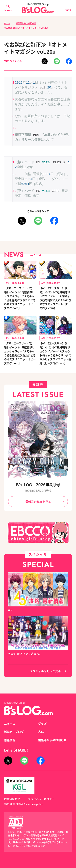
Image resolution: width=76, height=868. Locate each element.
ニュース (10, 724)
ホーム (7, 23)
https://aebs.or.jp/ (35, 846)
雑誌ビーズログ (14, 732)
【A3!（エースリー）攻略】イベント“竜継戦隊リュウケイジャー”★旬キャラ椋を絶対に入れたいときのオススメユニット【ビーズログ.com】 (20, 353)
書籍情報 (10, 740)
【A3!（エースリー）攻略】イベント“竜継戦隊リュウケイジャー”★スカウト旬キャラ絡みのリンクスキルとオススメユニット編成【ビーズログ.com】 (55, 353)
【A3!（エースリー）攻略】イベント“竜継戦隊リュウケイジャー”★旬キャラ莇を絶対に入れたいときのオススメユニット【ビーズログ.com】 (55, 298)
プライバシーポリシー (41, 799)
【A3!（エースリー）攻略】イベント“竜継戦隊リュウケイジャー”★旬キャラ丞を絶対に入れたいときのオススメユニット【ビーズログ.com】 (20, 298)
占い (41, 732)
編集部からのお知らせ (26, 23)
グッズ (42, 724)
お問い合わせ (12, 799)
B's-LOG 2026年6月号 (38, 485)
